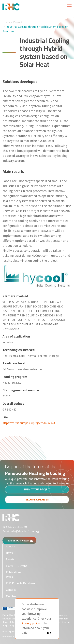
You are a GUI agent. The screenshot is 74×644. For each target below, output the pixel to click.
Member (11, 596)
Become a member (37, 500)
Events (10, 559)
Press (9, 577)
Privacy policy (9, 632)
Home (6, 22)
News (9, 553)
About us (11, 546)
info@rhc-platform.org (25, 531)
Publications (14, 572)
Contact (11, 590)
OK (49, 633)
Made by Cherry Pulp (13, 637)
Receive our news (19, 540)
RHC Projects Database (20, 583)
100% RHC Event (16, 566)
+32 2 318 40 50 (17, 527)
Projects (18, 22)
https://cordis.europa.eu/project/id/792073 (29, 423)
